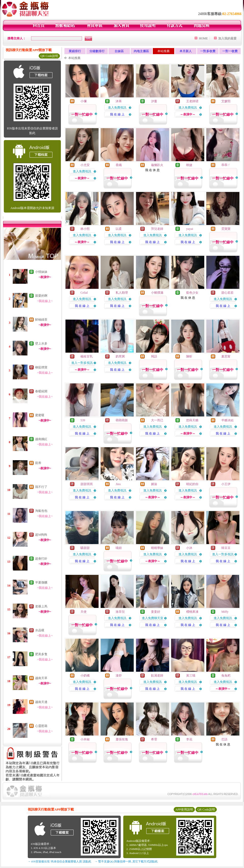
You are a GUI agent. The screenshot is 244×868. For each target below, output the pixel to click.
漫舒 (119, 676)
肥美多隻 (41, 654)
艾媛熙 (226, 101)
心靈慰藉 (41, 726)
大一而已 (157, 420)
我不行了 (41, 487)
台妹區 (119, 51)
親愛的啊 (41, 296)
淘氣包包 (41, 511)
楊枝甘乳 (87, 356)
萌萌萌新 (122, 420)
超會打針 (41, 559)
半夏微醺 (41, 582)
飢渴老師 (157, 676)
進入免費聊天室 (153, 618)
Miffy (225, 612)
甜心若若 (227, 293)
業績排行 (75, 51)
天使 (84, 612)
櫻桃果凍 (192, 612)
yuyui (190, 229)
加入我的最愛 (227, 38)
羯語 (154, 356)
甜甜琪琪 (87, 484)
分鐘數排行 (97, 51)
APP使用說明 (184, 810)
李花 (189, 739)
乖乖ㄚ (226, 165)
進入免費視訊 (117, 108)
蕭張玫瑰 (122, 739)
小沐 (189, 548)
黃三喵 (191, 676)
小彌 (84, 101)
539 (83, 420)
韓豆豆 (226, 548)
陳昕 (189, 356)
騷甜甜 (85, 548)
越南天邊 (41, 702)
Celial (84, 293)
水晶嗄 (40, 630)
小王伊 (226, 484)
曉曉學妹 (157, 548)
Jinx (118, 484)
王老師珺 (192, 101)
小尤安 (85, 165)
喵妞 (119, 548)
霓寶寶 (226, 229)
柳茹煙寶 (41, 367)
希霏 (154, 739)
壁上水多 (41, 343)
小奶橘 (85, 676)
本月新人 (186, 51)
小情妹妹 (41, 272)
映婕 (189, 165)
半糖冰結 (227, 420)
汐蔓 (154, 101)
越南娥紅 (41, 439)
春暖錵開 (41, 391)
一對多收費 (208, 51)
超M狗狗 (41, 535)
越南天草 (41, 678)
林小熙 (85, 229)
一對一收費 (230, 51)
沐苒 (119, 101)
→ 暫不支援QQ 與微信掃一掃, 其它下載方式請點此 (126, 861)
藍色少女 (192, 293)
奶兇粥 (120, 356)
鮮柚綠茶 (41, 320)
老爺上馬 (41, 606)
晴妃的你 (192, 484)
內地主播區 (141, 51)
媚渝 (154, 484)
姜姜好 (156, 612)
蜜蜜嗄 (40, 415)
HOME (203, 38)
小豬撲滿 (157, 293)
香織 (119, 165)
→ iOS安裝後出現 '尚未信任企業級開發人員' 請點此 (59, 861)
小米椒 (85, 739)
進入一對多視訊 (82, 363)
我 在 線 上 (117, 114)
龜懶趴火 (157, 165)
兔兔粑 (226, 676)
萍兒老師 (157, 229)
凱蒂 (38, 463)
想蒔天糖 (192, 420)
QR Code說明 (49, 56)
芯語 (224, 739)
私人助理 (122, 293)
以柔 (119, 229)
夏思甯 (226, 356)
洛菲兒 (120, 612)
